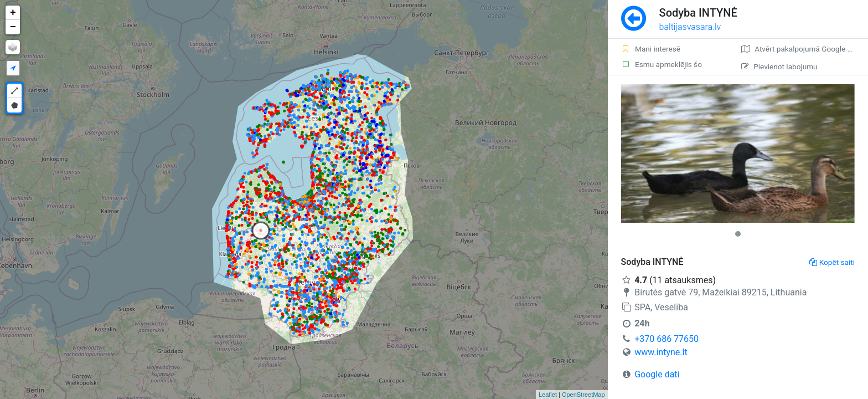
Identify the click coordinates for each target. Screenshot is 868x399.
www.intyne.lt (661, 352)
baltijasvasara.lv (690, 27)
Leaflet (548, 395)
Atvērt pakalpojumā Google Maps (804, 49)
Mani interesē (651, 49)
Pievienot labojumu (779, 66)
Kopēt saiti (832, 262)
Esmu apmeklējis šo (662, 64)
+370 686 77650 (666, 339)
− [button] (13, 27)
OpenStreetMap (583, 395)
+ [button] (13, 13)
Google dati (657, 374)
